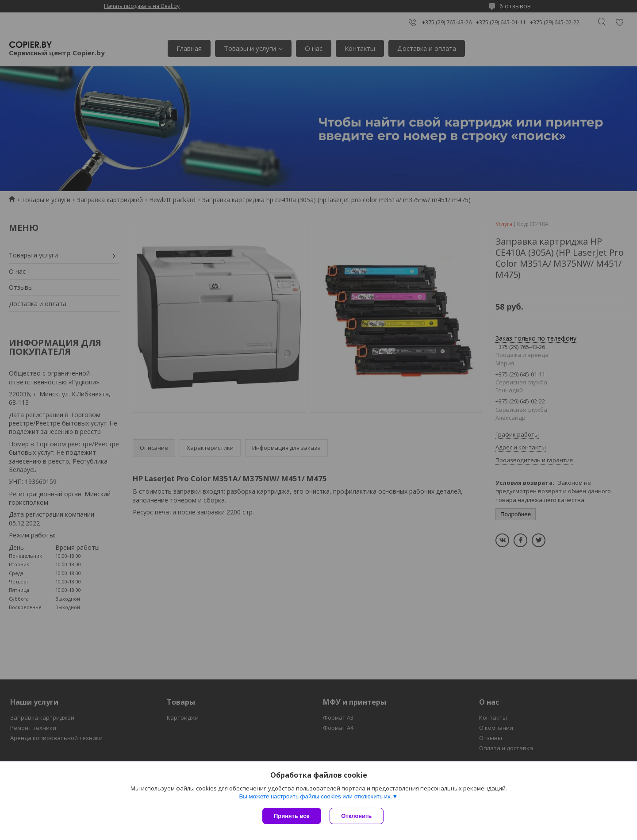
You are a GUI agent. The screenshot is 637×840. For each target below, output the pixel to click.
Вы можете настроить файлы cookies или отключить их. (315, 796)
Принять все (292, 816)
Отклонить (357, 816)
